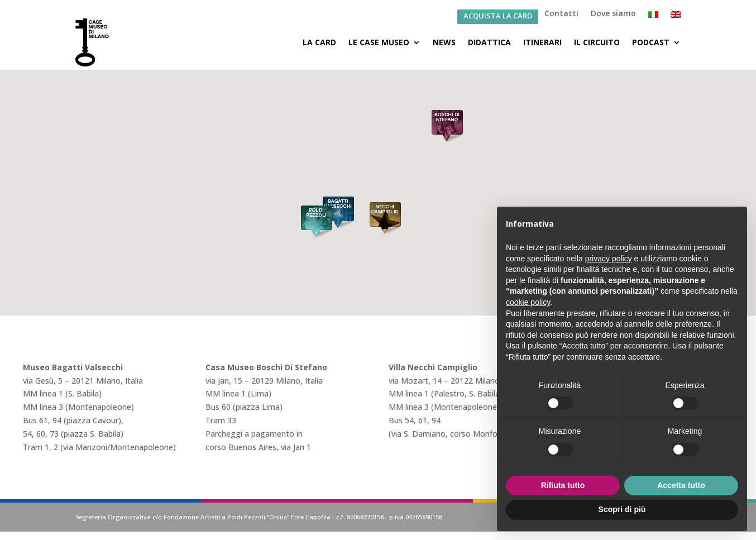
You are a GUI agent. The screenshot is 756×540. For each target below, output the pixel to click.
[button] (447, 127)
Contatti (561, 14)
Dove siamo (613, 14)
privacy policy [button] (609, 259)
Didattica (489, 42)
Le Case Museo (379, 42)
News (444, 42)
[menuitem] (653, 17)
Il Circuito (597, 42)
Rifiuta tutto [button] (563, 485)
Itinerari (542, 42)
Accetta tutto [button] (681, 485)
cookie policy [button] (528, 302)
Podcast (651, 42)
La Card (319, 42)
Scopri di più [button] (622, 509)
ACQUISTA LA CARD (498, 16)
